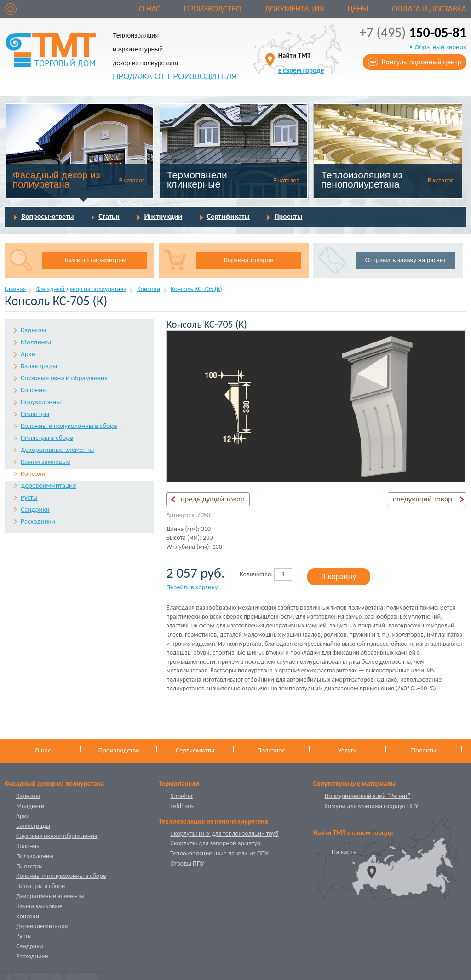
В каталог (132, 180)
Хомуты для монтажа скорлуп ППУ (372, 806)
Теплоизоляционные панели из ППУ (219, 853)
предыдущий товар (212, 499)
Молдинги (36, 342)
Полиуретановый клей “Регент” (368, 796)
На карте (344, 852)
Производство (213, 9)
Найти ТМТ (301, 63)
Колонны (34, 390)
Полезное (271, 750)
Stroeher (181, 796)
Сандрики (35, 509)
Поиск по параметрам (94, 260)
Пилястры (35, 414)
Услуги (348, 750)
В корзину (339, 576)
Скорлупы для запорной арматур (215, 843)
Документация (295, 9)
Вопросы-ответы (48, 216)
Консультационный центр (422, 62)
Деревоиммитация (48, 485)
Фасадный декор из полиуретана (57, 179)
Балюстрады (39, 366)
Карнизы (34, 330)
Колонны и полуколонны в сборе (69, 426)
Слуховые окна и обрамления (64, 378)
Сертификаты (228, 216)
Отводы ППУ (187, 863)
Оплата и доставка (429, 9)
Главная (15, 289)
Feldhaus (182, 806)
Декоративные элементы (57, 450)
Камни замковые (46, 462)
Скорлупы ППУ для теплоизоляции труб (224, 834)
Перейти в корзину (192, 587)
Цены (358, 9)
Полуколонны (41, 402)
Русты (29, 497)
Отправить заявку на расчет (405, 260)
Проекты (288, 216)
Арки (28, 354)
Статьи (109, 216)
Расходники (38, 521)
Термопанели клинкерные (197, 179)
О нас (150, 9)
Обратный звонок (440, 47)
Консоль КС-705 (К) (196, 289)
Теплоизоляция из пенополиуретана (362, 179)
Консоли (149, 289)
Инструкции (163, 216)
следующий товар (422, 499)
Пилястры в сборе (47, 438)
